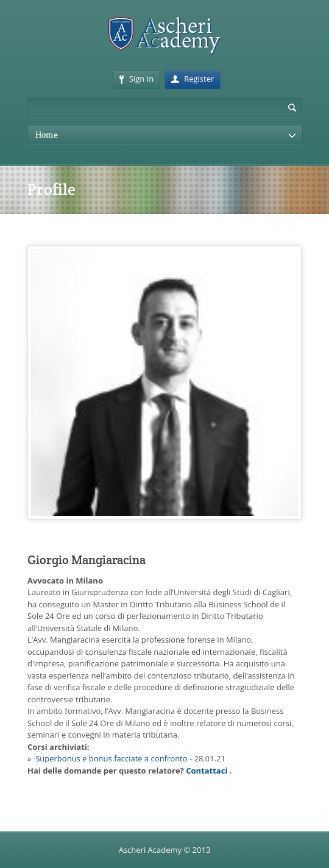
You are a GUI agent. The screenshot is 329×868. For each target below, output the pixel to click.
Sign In (136, 79)
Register (193, 79)
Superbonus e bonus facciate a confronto (111, 758)
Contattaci (207, 771)
